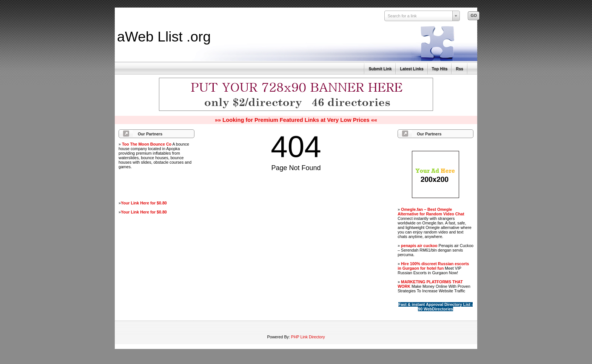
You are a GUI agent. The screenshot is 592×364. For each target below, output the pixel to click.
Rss (459, 69)
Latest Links (412, 69)
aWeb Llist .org (164, 37)
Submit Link (380, 69)
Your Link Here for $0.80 (144, 203)
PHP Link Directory (308, 337)
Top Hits (440, 69)
